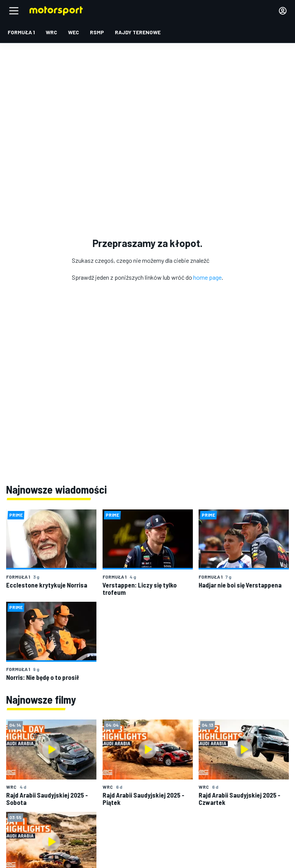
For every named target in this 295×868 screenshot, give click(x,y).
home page (207, 277)
